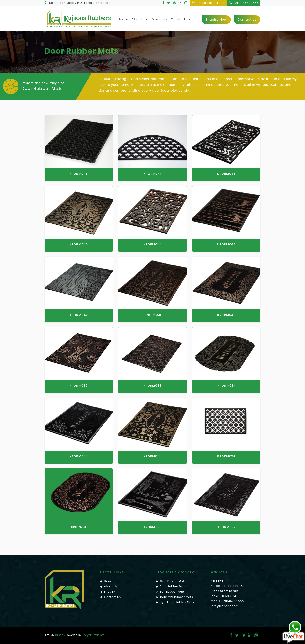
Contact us (247, 20)
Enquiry (110, 592)
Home (123, 19)
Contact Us (181, 19)
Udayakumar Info (93, 635)
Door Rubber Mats (173, 587)
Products (159, 19)
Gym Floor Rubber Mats (177, 602)
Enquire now (216, 20)
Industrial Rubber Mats (176, 597)
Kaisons (60, 635)
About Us (139, 19)
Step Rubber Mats (173, 581)
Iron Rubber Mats (172, 592)
